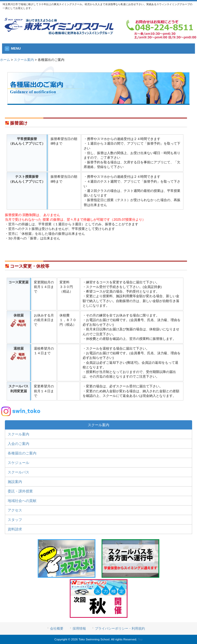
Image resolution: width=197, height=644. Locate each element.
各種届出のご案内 (22, 453)
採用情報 (79, 628)
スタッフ (15, 520)
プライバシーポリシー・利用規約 (120, 628)
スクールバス (18, 472)
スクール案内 (24, 60)
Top (140, 639)
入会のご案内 (18, 444)
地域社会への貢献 (22, 501)
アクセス (15, 510)
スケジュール (18, 463)
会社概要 (57, 628)
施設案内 (15, 482)
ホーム (5, 60)
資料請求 (15, 529)
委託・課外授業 (20, 491)
